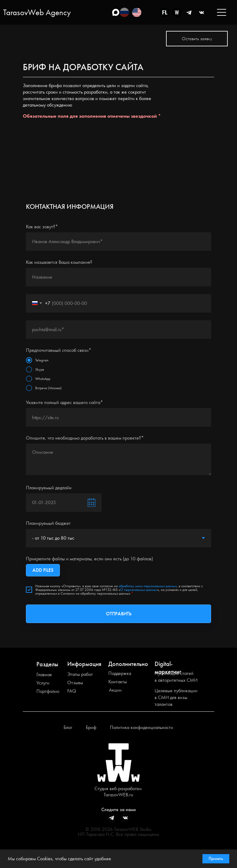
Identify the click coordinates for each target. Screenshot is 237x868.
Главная (44, 674)
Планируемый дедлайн (49, 488)
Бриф (91, 727)
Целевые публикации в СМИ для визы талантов (176, 697)
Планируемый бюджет (48, 523)
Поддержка (120, 673)
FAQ (72, 691)
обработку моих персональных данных (148, 586)
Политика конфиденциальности (141, 727)
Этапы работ (80, 674)
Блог (68, 727)
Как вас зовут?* (42, 227)
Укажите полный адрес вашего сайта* (64, 402)
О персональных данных (139, 590)
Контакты (118, 682)
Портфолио (48, 691)
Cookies (45, 859)
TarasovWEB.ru (118, 795)
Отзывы (75, 683)
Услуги (43, 683)
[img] (137, 12)
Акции (115, 690)
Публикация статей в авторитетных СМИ (176, 677)
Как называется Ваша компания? (59, 262)
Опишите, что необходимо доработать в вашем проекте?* (85, 438)
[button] (197, 39)
